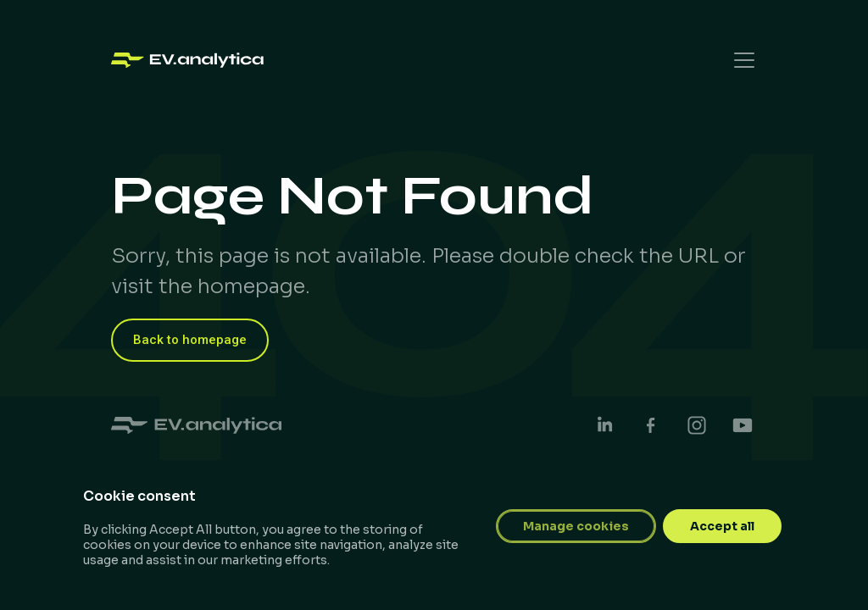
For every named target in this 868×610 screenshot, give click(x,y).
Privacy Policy (449, 532)
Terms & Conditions (585, 532)
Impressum (711, 532)
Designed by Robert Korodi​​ (204, 579)
